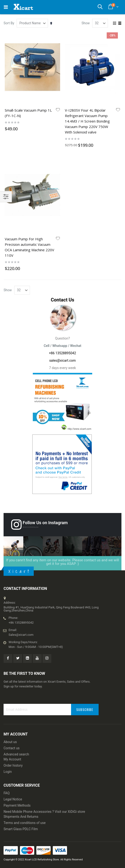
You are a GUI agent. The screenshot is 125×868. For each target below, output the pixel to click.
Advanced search (16, 754)
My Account (12, 759)
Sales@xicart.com (21, 635)
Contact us (12, 748)
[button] (58, 110)
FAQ (7, 793)
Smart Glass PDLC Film (21, 829)
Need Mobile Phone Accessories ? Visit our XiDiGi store (44, 812)
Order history (13, 765)
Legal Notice (13, 799)
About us (10, 742)
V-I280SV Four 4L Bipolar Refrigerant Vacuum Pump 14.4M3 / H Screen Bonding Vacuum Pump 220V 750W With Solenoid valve (87, 121)
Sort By (9, 23)
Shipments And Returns (21, 817)
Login (8, 772)
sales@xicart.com (62, 360)
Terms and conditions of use (25, 823)
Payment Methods (17, 805)
